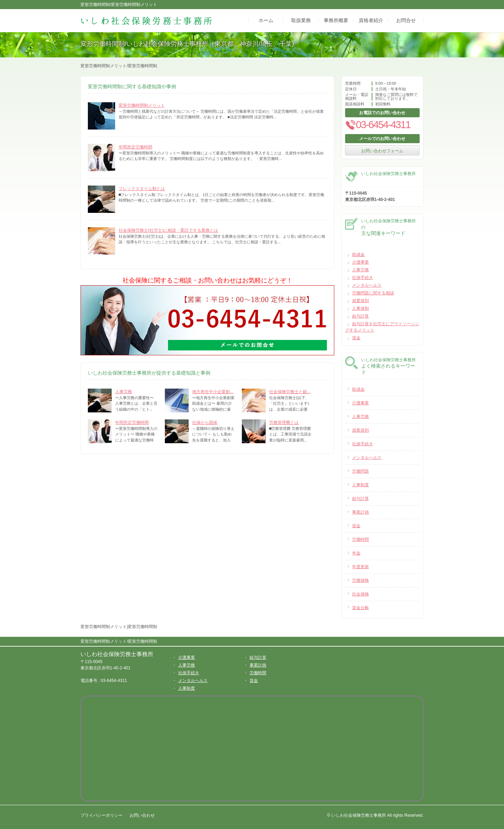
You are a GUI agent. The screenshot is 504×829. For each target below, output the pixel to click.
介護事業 (360, 262)
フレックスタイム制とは (142, 189)
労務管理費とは (284, 423)
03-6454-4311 (378, 125)
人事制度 (187, 688)
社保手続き (363, 278)
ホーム (266, 21)
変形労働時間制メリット (142, 105)
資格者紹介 (371, 21)
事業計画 (258, 665)
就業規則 (360, 301)
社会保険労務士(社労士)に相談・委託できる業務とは (168, 230)
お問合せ (406, 21)
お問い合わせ (142, 815)
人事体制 (360, 308)
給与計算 (360, 316)
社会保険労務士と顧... (290, 392)
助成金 (358, 255)
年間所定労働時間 (135, 147)
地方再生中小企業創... (213, 392)
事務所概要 (336, 21)
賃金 (356, 338)
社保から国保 (205, 423)
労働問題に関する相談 (373, 293)
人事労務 (124, 392)
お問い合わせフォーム (382, 151)
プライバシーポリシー (101, 815)
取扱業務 (301, 21)
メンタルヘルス (367, 285)
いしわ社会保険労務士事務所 (117, 654)
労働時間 (258, 673)
